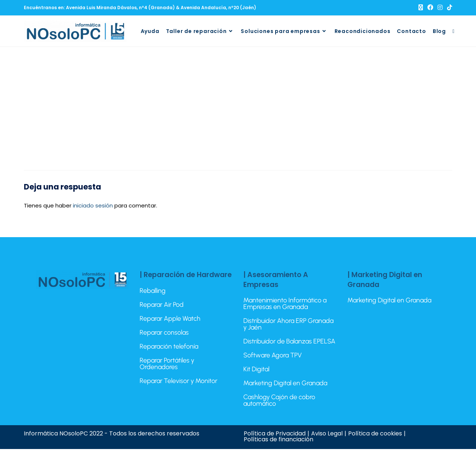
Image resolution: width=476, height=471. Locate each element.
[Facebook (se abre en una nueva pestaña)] (430, 8)
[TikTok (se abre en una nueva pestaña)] (449, 8)
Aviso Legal (327, 433)
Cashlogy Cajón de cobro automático (279, 400)
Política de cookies (375, 433)
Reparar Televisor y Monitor (178, 381)
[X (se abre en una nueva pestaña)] (421, 8)
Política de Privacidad (275, 433)
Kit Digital (256, 369)
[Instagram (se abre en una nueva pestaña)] (440, 8)
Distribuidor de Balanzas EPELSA (289, 341)
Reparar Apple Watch (170, 319)
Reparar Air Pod (162, 305)
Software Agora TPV (273, 355)
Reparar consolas (164, 332)
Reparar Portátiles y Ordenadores (167, 364)
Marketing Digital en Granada (285, 383)
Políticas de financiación (278, 439)
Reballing (153, 291)
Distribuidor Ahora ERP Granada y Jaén (288, 324)
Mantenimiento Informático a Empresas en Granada (285, 303)
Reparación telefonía (169, 346)
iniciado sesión (93, 205)
